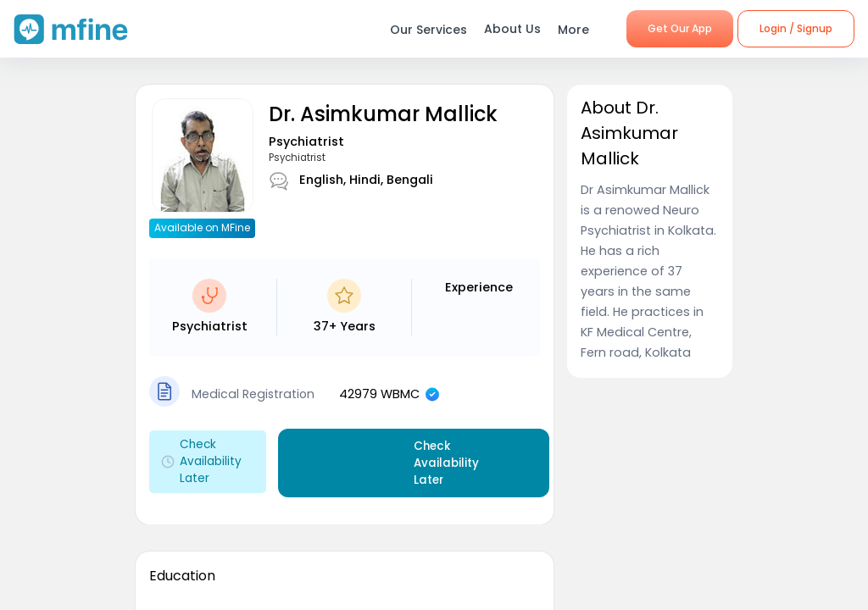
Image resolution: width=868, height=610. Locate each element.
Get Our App (680, 28)
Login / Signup (796, 28)
